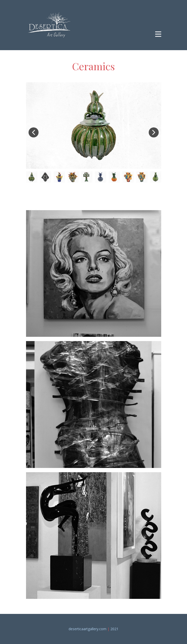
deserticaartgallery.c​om (87, 629)
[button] (34, 132)
